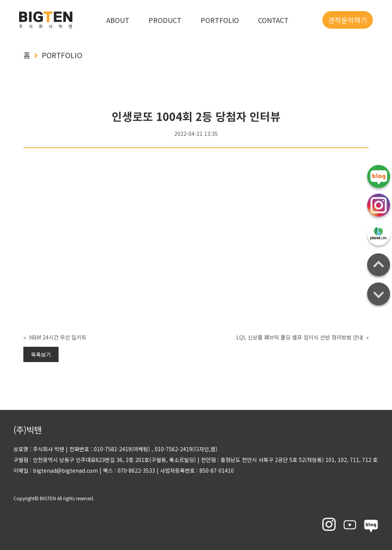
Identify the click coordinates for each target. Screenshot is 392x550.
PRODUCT (165, 20)
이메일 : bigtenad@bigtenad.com (56, 470)
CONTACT (273, 20)
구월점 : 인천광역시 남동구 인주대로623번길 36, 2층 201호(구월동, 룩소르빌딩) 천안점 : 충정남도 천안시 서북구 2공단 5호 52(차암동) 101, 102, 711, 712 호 (196, 460)
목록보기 (41, 354)
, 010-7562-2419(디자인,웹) (185, 449)
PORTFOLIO (220, 20)
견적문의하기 (348, 20)
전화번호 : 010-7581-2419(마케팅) (110, 449)
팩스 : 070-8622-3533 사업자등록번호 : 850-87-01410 (166, 470)
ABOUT (118, 20)
